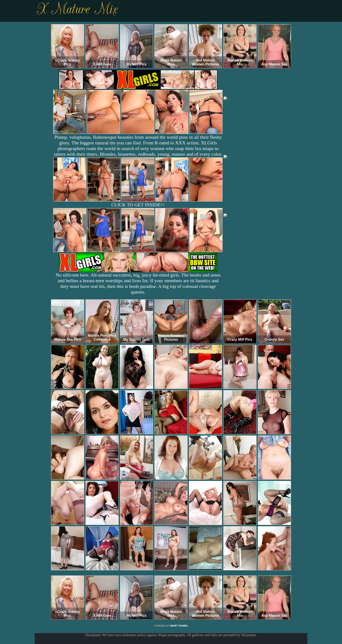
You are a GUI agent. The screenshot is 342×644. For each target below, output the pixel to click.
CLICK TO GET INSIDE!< (138, 205)
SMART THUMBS (179, 626)
